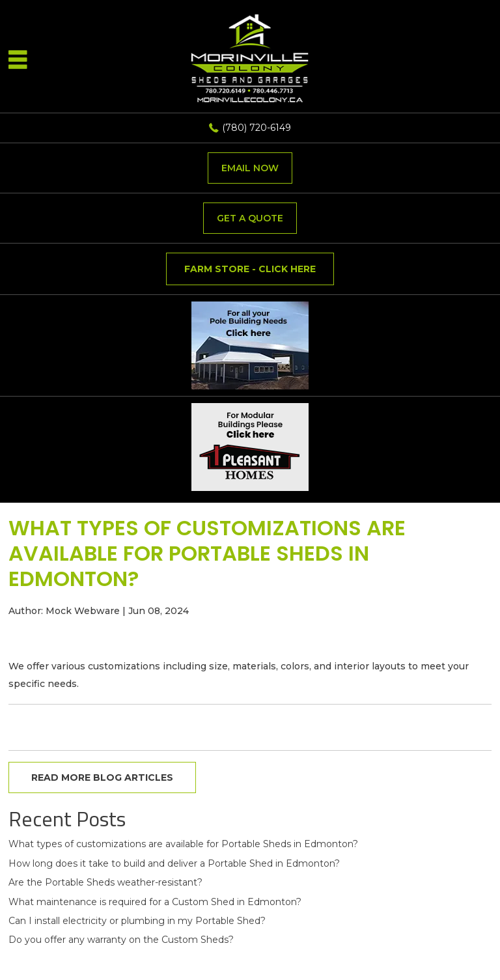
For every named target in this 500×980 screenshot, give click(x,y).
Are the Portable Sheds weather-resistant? (105, 882)
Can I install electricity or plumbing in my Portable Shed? (137, 921)
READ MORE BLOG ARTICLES (102, 777)
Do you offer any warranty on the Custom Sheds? (121, 940)
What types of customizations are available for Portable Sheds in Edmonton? (183, 844)
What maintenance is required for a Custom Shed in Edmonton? (155, 902)
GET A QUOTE (250, 218)
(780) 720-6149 (257, 128)
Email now (250, 168)
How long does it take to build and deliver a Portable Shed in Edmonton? (174, 863)
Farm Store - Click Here (250, 269)
